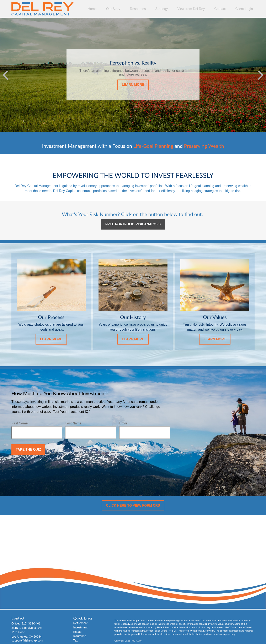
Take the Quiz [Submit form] (28, 449)
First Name (20, 423)
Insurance (80, 636)
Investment (80, 627)
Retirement (80, 623)
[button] (92, 9)
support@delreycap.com (27, 640)
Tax (76, 640)
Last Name (73, 423)
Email (123, 423)
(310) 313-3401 (31, 623)
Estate (78, 632)
